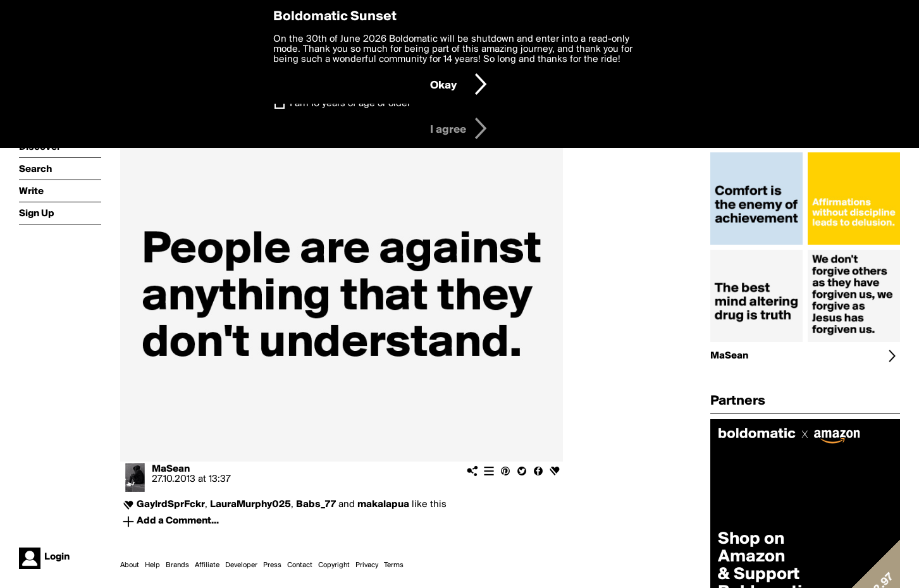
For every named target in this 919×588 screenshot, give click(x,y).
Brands (177, 565)
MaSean (171, 469)
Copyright (334, 565)
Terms (394, 565)
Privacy (367, 565)
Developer (241, 565)
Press (272, 565)
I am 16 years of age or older (350, 104)
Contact (300, 565)
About (130, 565)
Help (152, 565)
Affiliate (207, 565)
